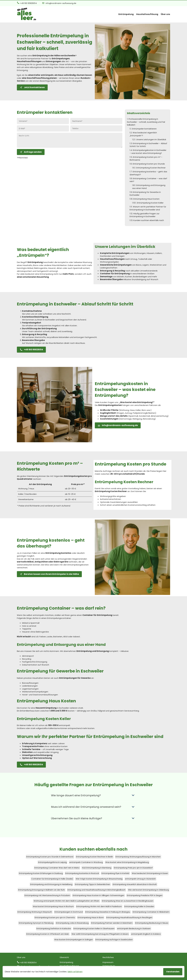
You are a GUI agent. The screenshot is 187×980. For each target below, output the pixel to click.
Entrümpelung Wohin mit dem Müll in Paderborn (99, 906)
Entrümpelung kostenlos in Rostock (82, 873)
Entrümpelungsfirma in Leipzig (52, 862)
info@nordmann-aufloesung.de (59, 3)
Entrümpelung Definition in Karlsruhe (54, 928)
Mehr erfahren (75, 972)
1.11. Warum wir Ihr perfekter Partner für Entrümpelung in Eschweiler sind (148, 208)
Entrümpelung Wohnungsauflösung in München (138, 857)
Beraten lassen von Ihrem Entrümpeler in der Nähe (49, 574)
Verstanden (173, 972)
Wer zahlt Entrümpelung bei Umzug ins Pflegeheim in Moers (100, 934)
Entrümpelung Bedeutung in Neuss (152, 923)
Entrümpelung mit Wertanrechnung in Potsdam (47, 895)
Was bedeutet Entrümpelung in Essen (150, 873)
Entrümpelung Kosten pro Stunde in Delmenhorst (50, 857)
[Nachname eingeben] (96, 121)
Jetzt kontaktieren (32, 87)
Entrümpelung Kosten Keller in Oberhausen (94, 928)
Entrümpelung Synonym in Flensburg (36, 923)
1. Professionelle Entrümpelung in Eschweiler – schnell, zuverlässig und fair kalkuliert (146, 122)
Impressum (108, 962)
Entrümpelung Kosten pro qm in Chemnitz (55, 917)
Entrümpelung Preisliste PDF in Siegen (145, 895)
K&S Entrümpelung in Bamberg (97, 868)
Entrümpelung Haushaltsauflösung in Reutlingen (129, 917)
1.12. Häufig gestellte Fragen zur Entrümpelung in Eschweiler (144, 215)
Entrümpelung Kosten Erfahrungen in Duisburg (41, 873)
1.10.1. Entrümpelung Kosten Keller (148, 203)
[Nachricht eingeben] (70, 141)
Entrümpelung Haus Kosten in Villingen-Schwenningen (98, 895)
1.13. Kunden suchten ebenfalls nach (147, 220)
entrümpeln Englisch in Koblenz (146, 934)
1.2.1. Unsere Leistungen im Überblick (149, 139)
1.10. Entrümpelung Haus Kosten (145, 199)
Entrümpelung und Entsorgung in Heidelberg (51, 884)
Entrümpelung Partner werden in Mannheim (112, 923)
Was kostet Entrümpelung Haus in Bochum (53, 906)
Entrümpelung (126, 14)
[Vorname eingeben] (43, 121)
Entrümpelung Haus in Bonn (91, 917)
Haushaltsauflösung (147, 14)
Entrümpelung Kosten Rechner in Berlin (95, 857)
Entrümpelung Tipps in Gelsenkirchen (93, 884)
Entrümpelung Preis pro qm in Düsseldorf (133, 868)
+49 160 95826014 (27, 3)
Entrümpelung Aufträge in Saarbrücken (114, 940)
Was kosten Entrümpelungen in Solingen (74, 940)
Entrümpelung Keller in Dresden (139, 906)
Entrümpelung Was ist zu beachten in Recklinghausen (128, 901)
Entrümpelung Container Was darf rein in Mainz (57, 868)
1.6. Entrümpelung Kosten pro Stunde (147, 164)
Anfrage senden (31, 154)
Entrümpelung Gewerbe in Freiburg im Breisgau (108, 912)
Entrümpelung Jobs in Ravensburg (72, 923)
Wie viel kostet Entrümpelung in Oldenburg (148, 890)
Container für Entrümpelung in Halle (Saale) (52, 879)
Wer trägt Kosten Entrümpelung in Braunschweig (99, 879)
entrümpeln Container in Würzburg (86, 862)
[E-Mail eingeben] (43, 128)
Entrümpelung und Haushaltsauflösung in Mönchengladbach (96, 890)
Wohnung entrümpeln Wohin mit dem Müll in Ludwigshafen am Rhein (66, 901)
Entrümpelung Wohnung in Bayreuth (35, 912)
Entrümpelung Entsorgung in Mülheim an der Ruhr (42, 890)
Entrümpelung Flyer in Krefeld (115, 873)
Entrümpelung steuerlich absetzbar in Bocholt (135, 884)
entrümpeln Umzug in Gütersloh (140, 879)
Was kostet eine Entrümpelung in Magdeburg (127, 862)
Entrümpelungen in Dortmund (69, 912)
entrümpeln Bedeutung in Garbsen (134, 928)
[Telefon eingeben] (96, 128)
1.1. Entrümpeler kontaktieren (143, 129)
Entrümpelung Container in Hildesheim (151, 912)
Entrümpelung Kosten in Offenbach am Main (48, 934)
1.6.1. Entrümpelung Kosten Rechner (149, 168)
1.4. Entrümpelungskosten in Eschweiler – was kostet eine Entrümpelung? (148, 152)
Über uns (165, 14)
